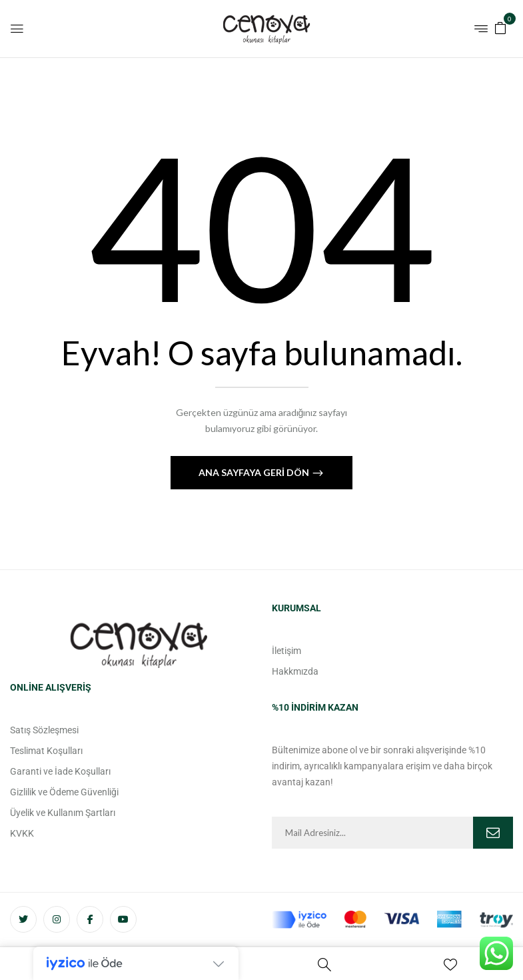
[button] (500, 27)
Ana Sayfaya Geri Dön (255, 472)
